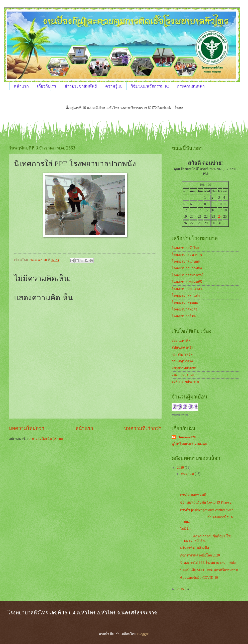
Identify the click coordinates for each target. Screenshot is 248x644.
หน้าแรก (21, 86)
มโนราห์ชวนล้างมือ (195, 548)
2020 (181, 468)
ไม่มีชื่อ (185, 529)
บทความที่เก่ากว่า (143, 428)
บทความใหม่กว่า (27, 428)
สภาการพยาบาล (184, 368)
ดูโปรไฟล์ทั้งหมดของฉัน (189, 444)
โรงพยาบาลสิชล (184, 316)
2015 (181, 589)
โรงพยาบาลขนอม (185, 303)
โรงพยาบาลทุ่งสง (184, 309)
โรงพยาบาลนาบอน (186, 261)
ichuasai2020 (186, 437)
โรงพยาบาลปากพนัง (187, 268)
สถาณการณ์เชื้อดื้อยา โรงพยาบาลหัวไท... (206, 538)
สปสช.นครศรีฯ (182, 347)
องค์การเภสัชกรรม (185, 382)
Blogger (143, 634)
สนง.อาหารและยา (185, 375)
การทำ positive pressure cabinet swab (207, 510)
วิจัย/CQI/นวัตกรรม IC (150, 86)
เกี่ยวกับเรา (47, 86)
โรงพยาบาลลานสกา (187, 296)
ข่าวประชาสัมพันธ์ (81, 86)
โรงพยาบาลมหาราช (187, 255)
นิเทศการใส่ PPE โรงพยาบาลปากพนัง (208, 563)
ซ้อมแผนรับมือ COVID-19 (199, 578)
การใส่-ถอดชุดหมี (193, 495)
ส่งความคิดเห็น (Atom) (46, 439)
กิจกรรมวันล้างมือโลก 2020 (200, 555)
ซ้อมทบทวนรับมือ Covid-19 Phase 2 (206, 502)
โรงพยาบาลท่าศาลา (187, 289)
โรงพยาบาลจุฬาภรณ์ (187, 275)
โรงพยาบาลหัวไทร (185, 248)
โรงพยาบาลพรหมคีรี (187, 282)
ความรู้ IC (114, 86)
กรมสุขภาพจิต (182, 354)
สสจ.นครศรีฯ (181, 341)
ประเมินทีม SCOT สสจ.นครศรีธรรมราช (209, 570)
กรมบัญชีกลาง (182, 361)
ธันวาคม (188, 474)
